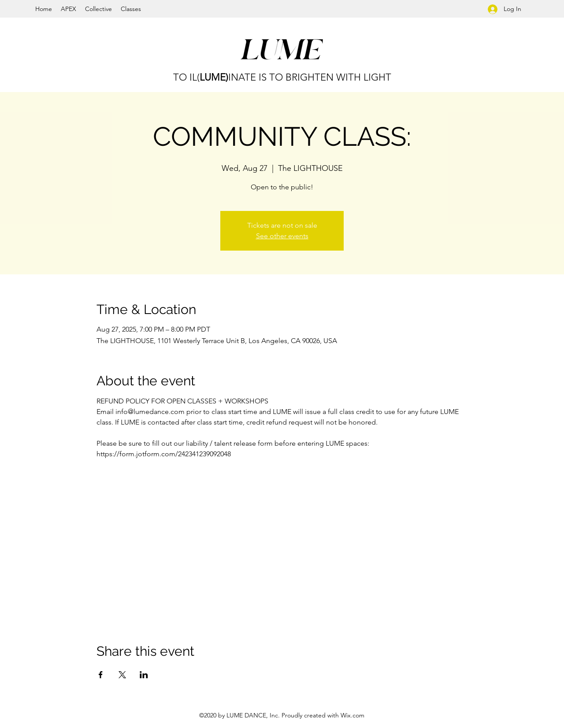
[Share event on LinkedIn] (144, 675)
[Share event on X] (122, 675)
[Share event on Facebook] (101, 675)
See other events (282, 236)
